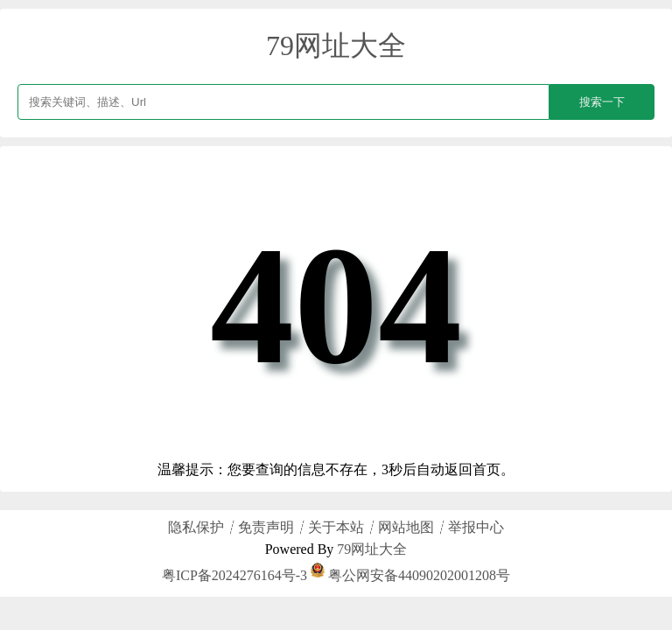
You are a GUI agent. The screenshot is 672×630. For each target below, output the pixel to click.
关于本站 (336, 527)
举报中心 (476, 527)
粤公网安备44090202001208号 (410, 575)
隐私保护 (196, 527)
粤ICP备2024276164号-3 (234, 575)
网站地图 (406, 527)
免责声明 (266, 527)
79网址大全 (336, 45)
